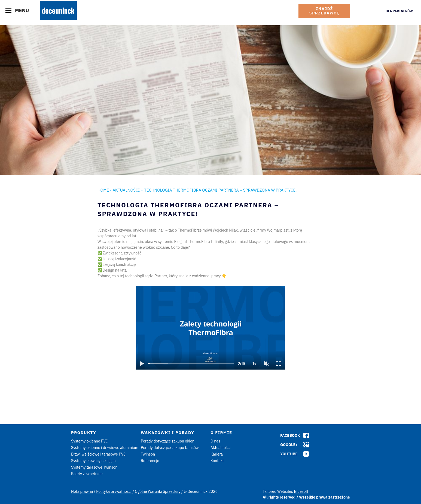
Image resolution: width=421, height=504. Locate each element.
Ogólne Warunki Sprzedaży (158, 491)
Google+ (289, 445)
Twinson (148, 454)
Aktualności (126, 190)
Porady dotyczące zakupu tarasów (170, 448)
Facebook (290, 435)
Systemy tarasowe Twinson (94, 467)
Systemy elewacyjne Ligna (93, 461)
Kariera (217, 454)
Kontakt (217, 461)
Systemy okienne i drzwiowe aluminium (105, 448)
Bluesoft (301, 491)
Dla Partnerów (399, 11)
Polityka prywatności (114, 491)
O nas (215, 441)
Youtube (289, 454)
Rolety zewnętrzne (87, 474)
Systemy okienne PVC (90, 441)
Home (103, 190)
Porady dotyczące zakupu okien (168, 441)
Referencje (150, 461)
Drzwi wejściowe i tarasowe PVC (98, 454)
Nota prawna (82, 491)
